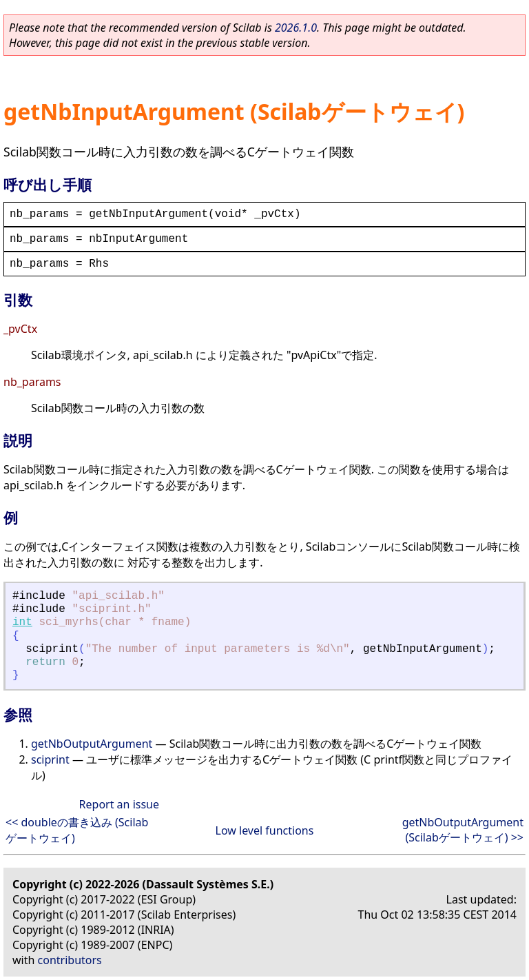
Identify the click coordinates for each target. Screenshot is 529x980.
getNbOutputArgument (92, 744)
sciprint (50, 759)
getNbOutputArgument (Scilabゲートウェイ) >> (463, 830)
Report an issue (119, 804)
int (22, 622)
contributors (70, 960)
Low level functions (265, 830)
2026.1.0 (296, 28)
